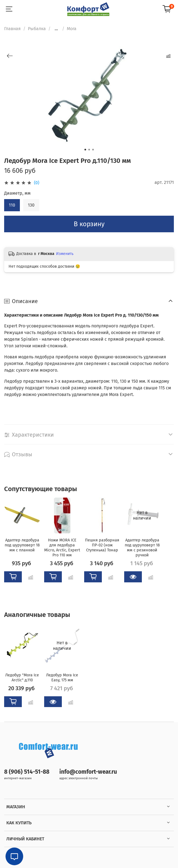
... (56, 29)
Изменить (65, 254)
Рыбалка (37, 29)
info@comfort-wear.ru (88, 772)
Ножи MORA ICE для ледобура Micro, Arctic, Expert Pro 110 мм (62, 548)
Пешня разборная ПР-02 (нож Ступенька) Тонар (102, 545)
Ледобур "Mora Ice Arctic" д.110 (22, 677)
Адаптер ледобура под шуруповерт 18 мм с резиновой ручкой (142, 548)
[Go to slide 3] (93, 150)
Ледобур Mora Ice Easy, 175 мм (62, 677)
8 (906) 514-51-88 (27, 772)
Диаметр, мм (17, 193)
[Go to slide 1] (85, 150)
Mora (72, 29)
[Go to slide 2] (89, 150)
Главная (12, 29)
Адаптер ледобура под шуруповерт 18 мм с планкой (22, 545)
